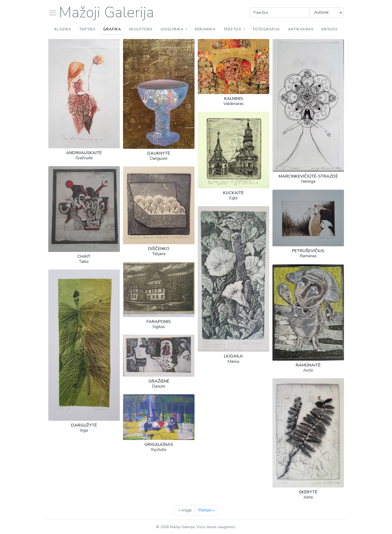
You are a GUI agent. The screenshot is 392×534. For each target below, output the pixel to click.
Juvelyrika (173, 29)
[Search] (280, 13)
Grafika (112, 29)
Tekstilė (233, 29)
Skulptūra (141, 29)
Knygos (330, 29)
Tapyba (88, 29)
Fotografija (267, 29)
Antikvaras (301, 29)
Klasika (63, 29)
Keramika (205, 29)
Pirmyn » (206, 510)
